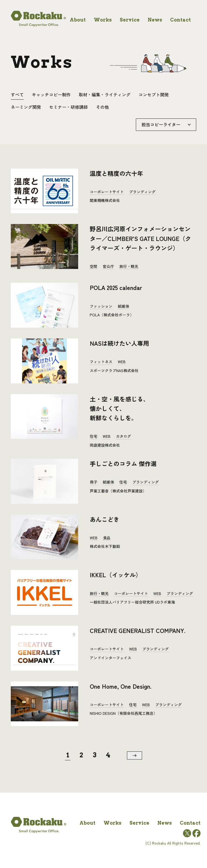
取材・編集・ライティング (105, 94)
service (130, 20)
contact (180, 20)
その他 (102, 107)
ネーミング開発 (26, 107)
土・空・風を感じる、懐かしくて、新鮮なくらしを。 (119, 408)
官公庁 (108, 266)
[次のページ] (134, 755)
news (155, 20)
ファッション (101, 306)
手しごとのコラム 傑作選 (123, 463)
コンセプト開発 (154, 94)
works (103, 20)
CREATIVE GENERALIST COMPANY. (138, 630)
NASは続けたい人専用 (119, 343)
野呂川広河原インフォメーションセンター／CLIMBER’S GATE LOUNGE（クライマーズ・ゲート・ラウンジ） (140, 238)
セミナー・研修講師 (68, 107)
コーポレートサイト (107, 192)
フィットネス (101, 362)
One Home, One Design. (121, 686)
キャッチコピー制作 (51, 94)
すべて (17, 94)
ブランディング (142, 192)
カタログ (123, 436)
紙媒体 (123, 306)
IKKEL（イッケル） (116, 575)
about (78, 20)
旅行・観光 (129, 266)
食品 (107, 538)
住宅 (94, 436)
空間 (94, 266)
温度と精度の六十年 (116, 173)
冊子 (94, 482)
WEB (122, 362)
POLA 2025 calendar (116, 287)
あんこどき (105, 519)
